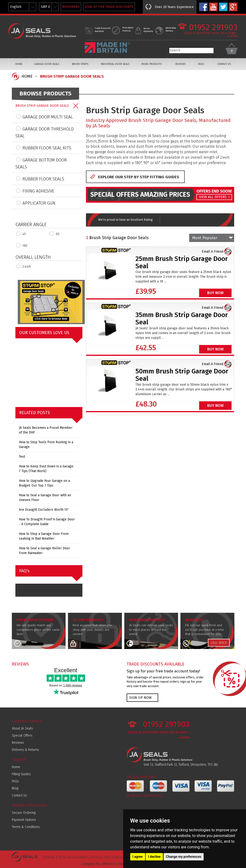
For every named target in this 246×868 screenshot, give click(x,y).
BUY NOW (215, 293)
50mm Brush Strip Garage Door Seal (182, 375)
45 (21, 234)
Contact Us (19, 795)
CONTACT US (224, 64)
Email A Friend (212, 252)
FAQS (201, 64)
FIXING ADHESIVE (35, 191)
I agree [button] (138, 857)
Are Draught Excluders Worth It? (44, 510)
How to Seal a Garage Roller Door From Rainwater (45, 551)
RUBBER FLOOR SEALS (40, 179)
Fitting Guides (21, 774)
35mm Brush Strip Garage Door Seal (182, 318)
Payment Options (24, 820)
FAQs (15, 781)
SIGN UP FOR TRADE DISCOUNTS (109, 7)
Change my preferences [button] (184, 857)
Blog (15, 788)
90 (54, 234)
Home (16, 767)
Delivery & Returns (25, 750)
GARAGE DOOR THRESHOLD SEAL (45, 132)
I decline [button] (154, 857)
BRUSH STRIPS (80, 64)
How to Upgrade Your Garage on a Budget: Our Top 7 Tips (44, 483)
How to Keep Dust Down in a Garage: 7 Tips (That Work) (46, 469)
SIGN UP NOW (140, 698)
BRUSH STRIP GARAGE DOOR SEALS (72, 76)
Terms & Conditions (26, 827)
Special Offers (22, 736)
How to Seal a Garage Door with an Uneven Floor (45, 498)
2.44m (23, 266)
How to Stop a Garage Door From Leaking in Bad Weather (44, 536)
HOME (19, 64)
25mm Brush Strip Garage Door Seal (182, 262)
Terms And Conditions (74, 857)
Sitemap (49, 857)
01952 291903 (213, 27)
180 (21, 245)
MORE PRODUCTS (152, 64)
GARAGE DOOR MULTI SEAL (44, 116)
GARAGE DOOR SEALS (47, 64)
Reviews (18, 743)
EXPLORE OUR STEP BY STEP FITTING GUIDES (139, 177)
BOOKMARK (71, 7)
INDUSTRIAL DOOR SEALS (115, 64)
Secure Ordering (24, 813)
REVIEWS (181, 64)
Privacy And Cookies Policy (112, 857)
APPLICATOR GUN (35, 203)
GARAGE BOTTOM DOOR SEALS (41, 163)
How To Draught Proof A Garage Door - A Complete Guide (47, 522)
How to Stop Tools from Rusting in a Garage (46, 445)
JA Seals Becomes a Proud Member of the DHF (46, 430)
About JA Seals (22, 728)
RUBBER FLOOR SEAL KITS (43, 148)
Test (22, 457)
